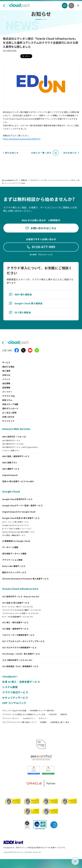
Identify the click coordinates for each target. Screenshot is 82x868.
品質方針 (64, 714)
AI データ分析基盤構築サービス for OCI (18, 617)
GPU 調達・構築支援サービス (14, 535)
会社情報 (6, 383)
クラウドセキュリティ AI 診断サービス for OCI (20, 613)
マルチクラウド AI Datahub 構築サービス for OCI (22, 610)
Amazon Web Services (16, 429)
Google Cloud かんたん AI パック (16, 525)
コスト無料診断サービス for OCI (17, 660)
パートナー (7, 392)
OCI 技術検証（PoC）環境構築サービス (20, 666)
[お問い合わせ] (65, 6)
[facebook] (17, 350)
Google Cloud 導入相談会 (26, 303)
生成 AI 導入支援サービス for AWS (18, 481)
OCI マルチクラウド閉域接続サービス (19, 647)
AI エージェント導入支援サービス (15, 522)
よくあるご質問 (9, 413)
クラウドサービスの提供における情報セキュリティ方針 (24, 714)
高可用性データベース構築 (14, 554)
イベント (6, 379)
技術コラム (7, 400)
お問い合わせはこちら (41, 228)
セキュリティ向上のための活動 (14, 710)
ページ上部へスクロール (79, 861)
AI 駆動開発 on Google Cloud (16, 541)
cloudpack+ (10, 676)
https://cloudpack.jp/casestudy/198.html (22, 139)
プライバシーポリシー (11, 718)
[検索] (71, 6)
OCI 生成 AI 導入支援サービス (16, 603)
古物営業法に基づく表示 (60, 722)
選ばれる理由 (8, 367)
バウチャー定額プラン (11, 451)
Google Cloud (11, 491)
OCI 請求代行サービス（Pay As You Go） (21, 596)
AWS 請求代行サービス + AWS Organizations (20, 447)
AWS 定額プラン (10, 463)
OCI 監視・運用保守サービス (15, 629)
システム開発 (10, 687)
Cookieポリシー (29, 718)
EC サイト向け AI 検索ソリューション (17, 529)
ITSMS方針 (53, 714)
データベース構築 (10, 547)
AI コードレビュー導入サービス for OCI (18, 607)
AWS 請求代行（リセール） (15, 437)
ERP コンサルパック (14, 703)
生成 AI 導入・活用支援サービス (21, 682)
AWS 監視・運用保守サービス (16, 456)
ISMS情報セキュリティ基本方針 (42, 710)
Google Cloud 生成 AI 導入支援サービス (21, 518)
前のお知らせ (12, 153)
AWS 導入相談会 (20, 294)
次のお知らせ (70, 153)
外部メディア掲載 (10, 404)
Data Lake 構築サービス (14, 566)
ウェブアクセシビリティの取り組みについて (19, 722)
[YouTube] (30, 350)
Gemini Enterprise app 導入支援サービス (18, 532)
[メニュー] (78, 6)
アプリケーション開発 (12, 560)
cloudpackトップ (11, 180)
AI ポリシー (43, 718)
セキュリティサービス (15, 698)
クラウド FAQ (8, 396)
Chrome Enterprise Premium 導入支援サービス (25, 579)
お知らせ (24, 180)
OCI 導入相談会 (20, 312)
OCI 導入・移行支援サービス (15, 622)
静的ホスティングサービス (14, 572)
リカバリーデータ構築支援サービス (18, 635)
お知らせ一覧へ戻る (41, 153)
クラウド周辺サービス (15, 692)
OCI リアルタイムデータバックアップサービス (23, 641)
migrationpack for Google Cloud (19, 512)
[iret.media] (37, 350)
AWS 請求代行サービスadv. (13, 444)
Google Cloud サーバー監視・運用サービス (22, 505)
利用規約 (43, 722)
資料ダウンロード (10, 408)
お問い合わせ (8, 417)
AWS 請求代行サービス (11, 440)
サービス (6, 362)
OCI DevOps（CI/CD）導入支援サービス (21, 654)
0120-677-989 (41, 247)
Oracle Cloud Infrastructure (20, 589)
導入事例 (6, 371)
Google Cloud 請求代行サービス (17, 499)
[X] (23, 350)
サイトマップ (8, 421)
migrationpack (10, 475)
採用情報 (6, 388)
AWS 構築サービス (11, 469)
